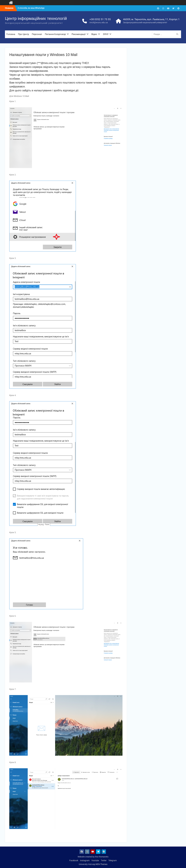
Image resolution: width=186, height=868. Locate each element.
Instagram (85, 860)
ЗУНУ (106, 34)
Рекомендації (79, 34)
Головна (11, 34)
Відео (94, 34)
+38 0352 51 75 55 (100, 19)
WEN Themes (101, 864)
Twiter (104, 860)
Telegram (113, 860)
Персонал (37, 34)
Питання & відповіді (55, 34)
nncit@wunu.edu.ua (99, 23)
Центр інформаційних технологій (36, 18)
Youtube (95, 860)
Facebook (74, 860)
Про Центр (23, 34)
